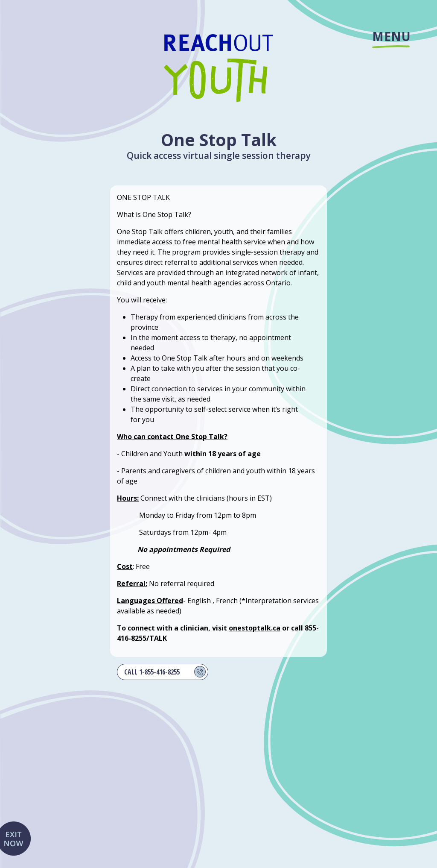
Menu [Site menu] (391, 38)
